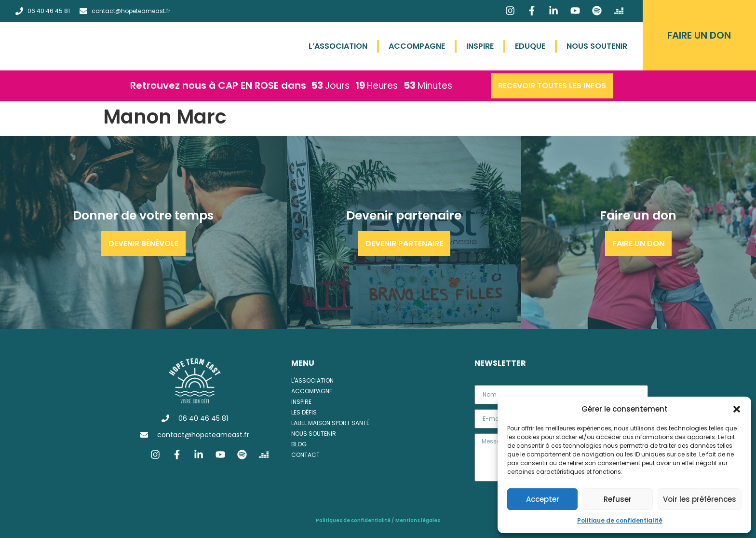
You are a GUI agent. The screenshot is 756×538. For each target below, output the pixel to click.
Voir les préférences (700, 499)
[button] (737, 409)
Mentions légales (418, 520)
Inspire (480, 46)
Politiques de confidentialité (354, 520)
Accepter (543, 499)
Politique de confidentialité (620, 520)
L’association (338, 46)
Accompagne (417, 46)
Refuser (618, 499)
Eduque (530, 46)
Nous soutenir (597, 46)
